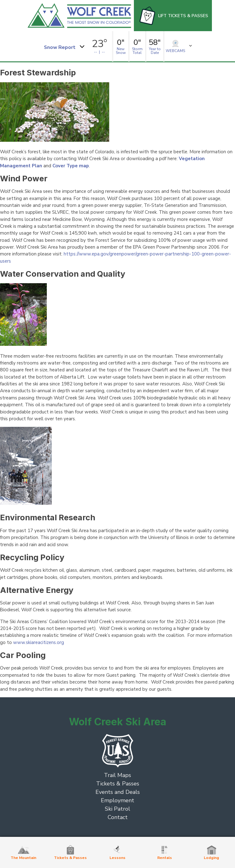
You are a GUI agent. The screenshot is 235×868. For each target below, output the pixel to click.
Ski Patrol (117, 809)
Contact (118, 817)
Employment (117, 800)
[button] (64, 46)
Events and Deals (118, 792)
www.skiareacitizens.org (38, 642)
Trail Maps (117, 775)
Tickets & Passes (118, 784)
